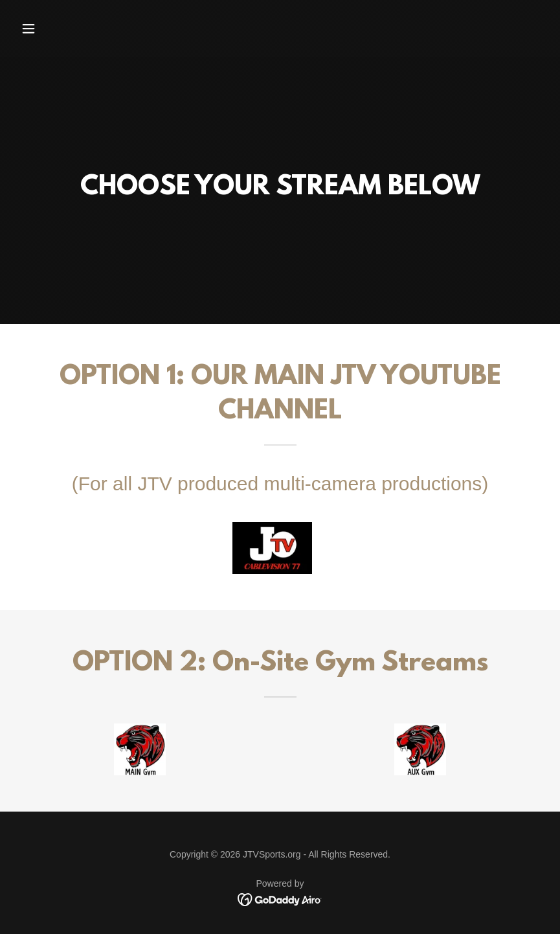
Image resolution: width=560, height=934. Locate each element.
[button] (55, 28)
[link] (280, 899)
